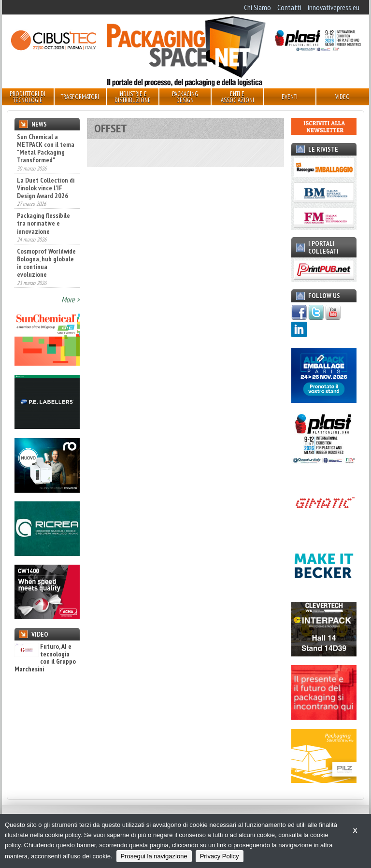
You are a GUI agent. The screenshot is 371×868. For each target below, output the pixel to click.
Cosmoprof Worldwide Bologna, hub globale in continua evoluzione (46, 263)
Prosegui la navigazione (154, 856)
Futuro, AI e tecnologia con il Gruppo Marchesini (45, 658)
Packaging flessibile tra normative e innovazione (43, 223)
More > (71, 299)
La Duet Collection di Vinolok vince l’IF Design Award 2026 (46, 188)
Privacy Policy (220, 856)
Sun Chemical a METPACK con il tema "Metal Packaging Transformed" (46, 148)
